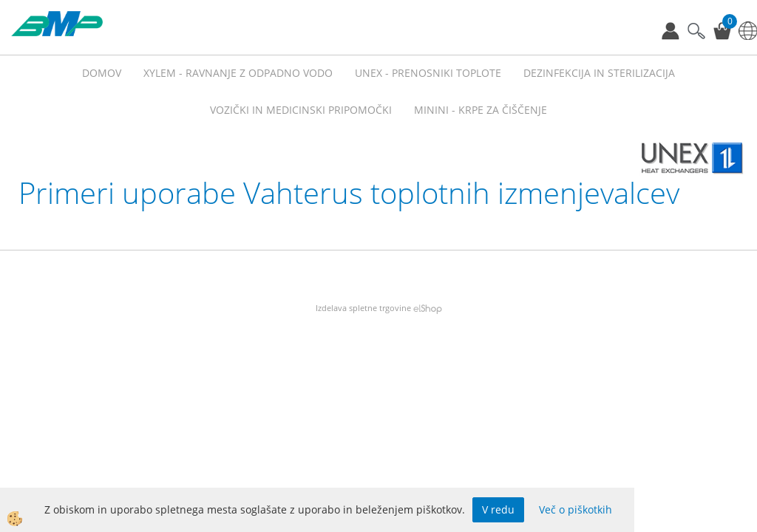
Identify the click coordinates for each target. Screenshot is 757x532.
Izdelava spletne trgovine (363, 308)
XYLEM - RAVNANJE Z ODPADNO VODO (238, 73)
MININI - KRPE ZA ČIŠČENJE (481, 110)
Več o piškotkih (576, 509)
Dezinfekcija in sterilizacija (599, 73)
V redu (498, 509)
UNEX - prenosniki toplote (428, 73)
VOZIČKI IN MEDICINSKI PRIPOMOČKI (301, 110)
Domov (102, 73)
